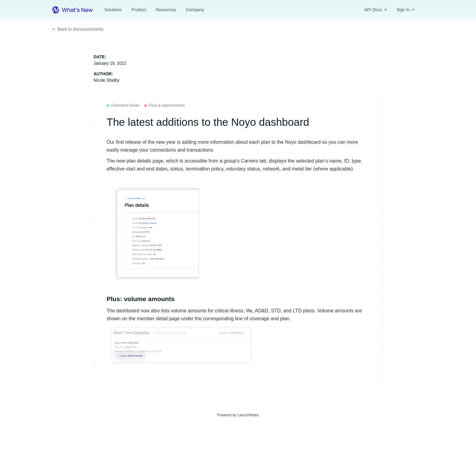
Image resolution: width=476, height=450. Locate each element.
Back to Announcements (78, 29)
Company (195, 10)
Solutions (113, 10)
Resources (166, 10)
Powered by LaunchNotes (238, 415)
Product (139, 10)
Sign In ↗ (406, 10)
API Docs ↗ (376, 10)
